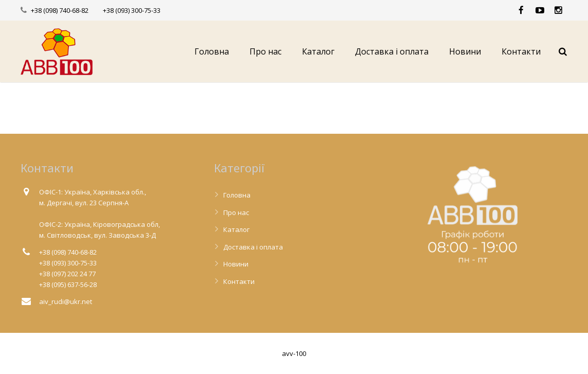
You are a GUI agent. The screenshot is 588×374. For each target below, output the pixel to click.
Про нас (236, 212)
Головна (237, 195)
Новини (236, 264)
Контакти (239, 281)
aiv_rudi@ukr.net (66, 301)
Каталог (236, 229)
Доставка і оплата (253, 247)
